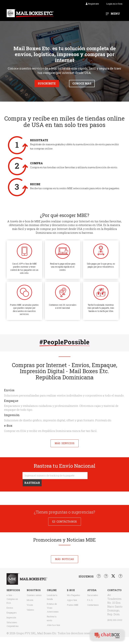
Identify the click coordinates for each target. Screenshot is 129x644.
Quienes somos (34, 595)
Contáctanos (66, 521)
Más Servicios (65, 443)
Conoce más (82, 83)
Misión (30, 600)
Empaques (12, 613)
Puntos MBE (73, 605)
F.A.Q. (90, 600)
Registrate (92, 4)
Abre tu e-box (53, 625)
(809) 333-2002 (115, 620)
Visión (30, 605)
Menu (115, 14)
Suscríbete (47, 83)
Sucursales (93, 595)
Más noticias (64, 559)
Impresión (11, 617)
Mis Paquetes (74, 595)
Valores (30, 610)
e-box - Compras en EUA (12, 599)
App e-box (72, 600)
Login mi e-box (114, 4)
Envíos (10, 608)
